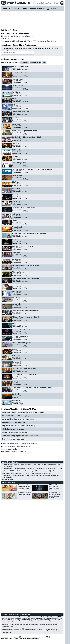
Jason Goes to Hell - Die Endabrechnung (16, 412)
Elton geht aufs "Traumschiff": (27, 473)
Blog (12, 626)
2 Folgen (25, 108)
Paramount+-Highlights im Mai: (33, 469)
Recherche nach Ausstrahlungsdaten (14, 452)
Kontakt (13, 625)
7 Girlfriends (6, 422)
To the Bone (6, 439)
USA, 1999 (18, 423)
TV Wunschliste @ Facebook (11, 629)
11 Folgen (26, 95)
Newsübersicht (8, 480)
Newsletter (6, 626)
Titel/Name (24, 63)
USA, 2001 (17, 429)
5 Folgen (25, 166)
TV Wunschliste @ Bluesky (34, 629)
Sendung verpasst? (38, 637)
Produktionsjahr (35, 63)
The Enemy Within (8, 416)
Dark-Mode (7, 633)
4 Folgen (25, 160)
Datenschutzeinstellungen (48, 625)
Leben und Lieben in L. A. (11, 419)
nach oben (6, 637)
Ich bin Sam (6, 429)
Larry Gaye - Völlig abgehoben (13, 436)
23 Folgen (26, 70)
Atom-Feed (55, 631)
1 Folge (25, 115)
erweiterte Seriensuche (10, 449)
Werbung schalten (23, 625)
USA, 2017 (17, 439)
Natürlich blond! (7, 432)
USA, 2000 (35, 426)
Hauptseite (15, 637)
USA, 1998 (27, 419)
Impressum (6, 625)
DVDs (47, 637)
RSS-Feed (47, 631)
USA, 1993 (37, 413)
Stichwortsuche (25, 637)
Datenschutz (34, 625)
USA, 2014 (30, 436)
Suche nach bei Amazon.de (16, 447)
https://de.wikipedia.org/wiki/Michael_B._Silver (17, 36)
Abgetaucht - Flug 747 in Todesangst (15, 426)
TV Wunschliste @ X (50, 629)
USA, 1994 (22, 416)
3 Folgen (25, 76)
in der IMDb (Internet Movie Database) (20, 444)
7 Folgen (25, 185)
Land (44, 63)
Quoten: (32, 466)
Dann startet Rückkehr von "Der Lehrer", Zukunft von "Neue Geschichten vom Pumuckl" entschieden (32, 476)
